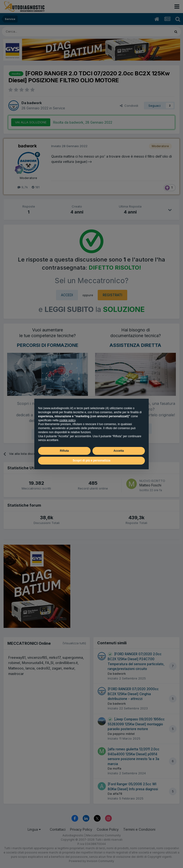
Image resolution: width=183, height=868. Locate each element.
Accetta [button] (119, 451)
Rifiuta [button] (64, 451)
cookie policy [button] (67, 420)
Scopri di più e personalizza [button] (91, 461)
